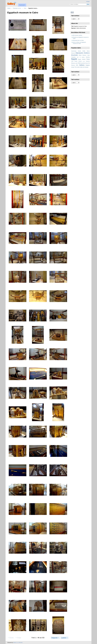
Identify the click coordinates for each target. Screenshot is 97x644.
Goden (76, 61)
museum (88, 61)
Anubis (79, 51)
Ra (89, 63)
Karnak (80, 61)
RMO (77, 65)
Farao (88, 59)
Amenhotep (74, 51)
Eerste (11, 638)
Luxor (84, 61)
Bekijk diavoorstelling (72, 12)
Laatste (64, 638)
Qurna (87, 63)
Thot (76, 67)
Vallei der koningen (84, 67)
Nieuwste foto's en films (78, 40)
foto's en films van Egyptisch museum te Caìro (79, 43)
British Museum (82, 55)
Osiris (79, 63)
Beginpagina (22, 5)
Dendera (88, 57)
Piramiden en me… (17, 8)
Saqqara (88, 65)
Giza (25, 8)
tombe (78, 67)
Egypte (74, 59)
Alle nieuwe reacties (78, 35)
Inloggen (88, 1)
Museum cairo (74, 63)
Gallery (9, 8)
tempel (73, 67)
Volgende (55, 638)
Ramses (73, 65)
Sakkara (82, 65)
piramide (83, 63)
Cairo (88, 55)
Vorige (18, 638)
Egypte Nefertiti (82, 59)
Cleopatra (73, 57)
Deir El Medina (81, 57)
